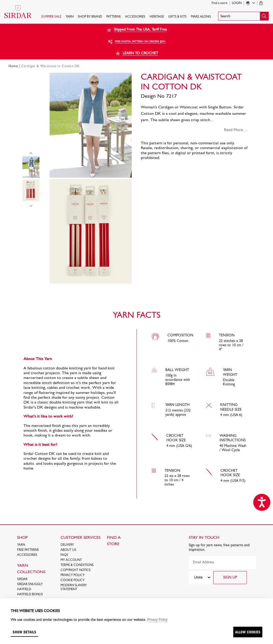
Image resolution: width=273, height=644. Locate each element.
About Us (68, 550)
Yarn (70, 17)
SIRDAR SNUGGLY (30, 584)
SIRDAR (22, 579)
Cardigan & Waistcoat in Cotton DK (51, 66)
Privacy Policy (73, 575)
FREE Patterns (28, 550)
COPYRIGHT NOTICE (76, 570)
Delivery (67, 545)
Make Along (201, 17)
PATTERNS (114, 17)
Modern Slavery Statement (74, 587)
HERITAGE (157, 17)
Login (237, 3)
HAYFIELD (24, 589)
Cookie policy (73, 580)
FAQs (64, 555)
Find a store (220, 3)
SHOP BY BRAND (90, 17)
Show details (24, 632)
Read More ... (236, 130)
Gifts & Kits (177, 17)
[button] (243, 16)
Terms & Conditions (77, 565)
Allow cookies (248, 632)
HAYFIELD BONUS (30, 594)
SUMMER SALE (51, 17)
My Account (71, 560)
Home (13, 66)
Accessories (135, 17)
